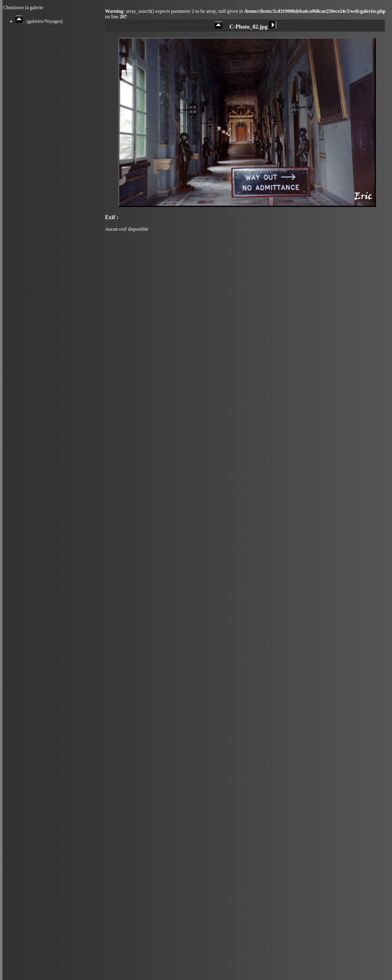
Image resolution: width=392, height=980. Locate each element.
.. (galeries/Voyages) (39, 21)
